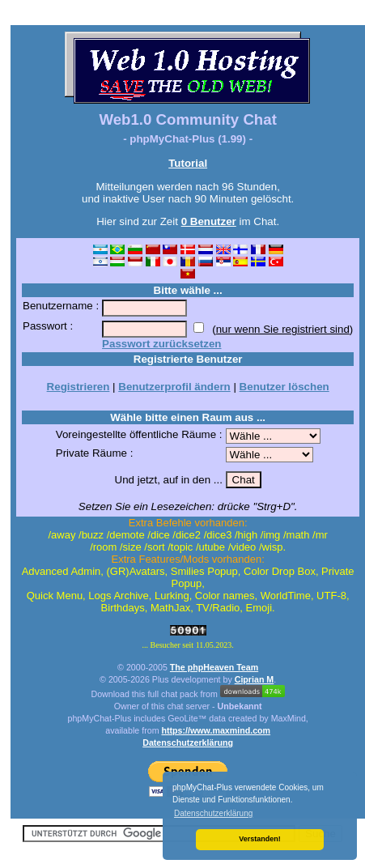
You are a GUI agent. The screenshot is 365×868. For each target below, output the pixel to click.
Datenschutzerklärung (188, 742)
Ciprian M (255, 679)
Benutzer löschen (284, 387)
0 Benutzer (209, 221)
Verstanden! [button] (260, 839)
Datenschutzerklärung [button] (213, 813)
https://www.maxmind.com (216, 730)
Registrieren (79, 387)
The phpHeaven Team (214, 667)
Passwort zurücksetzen (161, 344)
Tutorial (188, 163)
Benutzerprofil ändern (174, 387)
